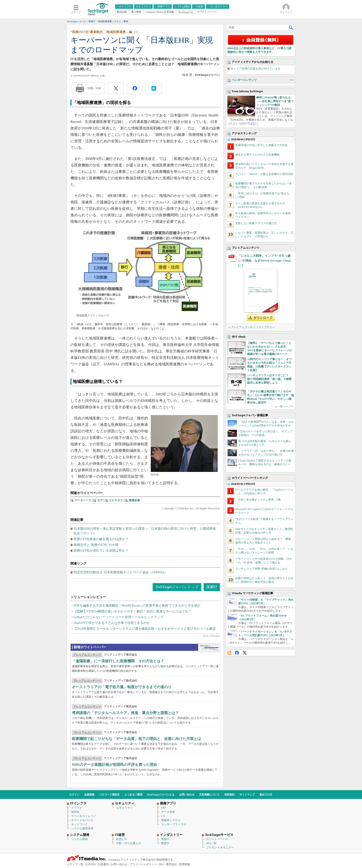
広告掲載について (209, 795)
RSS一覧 (211, 843)
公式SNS (90, 864)
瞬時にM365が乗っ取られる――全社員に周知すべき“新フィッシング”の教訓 (275, 101)
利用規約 (229, 795)
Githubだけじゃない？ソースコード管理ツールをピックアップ (119, 617)
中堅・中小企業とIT (128, 843)
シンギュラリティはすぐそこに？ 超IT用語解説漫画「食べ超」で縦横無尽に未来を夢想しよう (269, 379)
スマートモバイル (82, 820)
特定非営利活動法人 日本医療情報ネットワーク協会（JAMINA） (121, 572)
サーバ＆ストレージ (84, 816)
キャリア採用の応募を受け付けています (256, 69)
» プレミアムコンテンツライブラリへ (252, 327)
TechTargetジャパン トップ (177, 587)
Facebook (237, 653)
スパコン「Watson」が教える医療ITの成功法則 (264, 174)
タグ (100, 500)
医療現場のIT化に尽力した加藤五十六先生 (261, 145)
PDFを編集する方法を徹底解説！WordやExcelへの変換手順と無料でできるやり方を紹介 (137, 606)
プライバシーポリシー (143, 864)
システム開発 (79, 839)
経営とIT (122, 839)
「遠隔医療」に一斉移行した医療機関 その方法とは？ (118, 661)
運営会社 (172, 864)
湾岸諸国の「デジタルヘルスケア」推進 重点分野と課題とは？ (125, 713)
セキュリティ (124, 808)
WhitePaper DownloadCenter (209, 648)
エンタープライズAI (174, 824)
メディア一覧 (75, 864)
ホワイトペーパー (217, 839)
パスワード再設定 (109, 795)
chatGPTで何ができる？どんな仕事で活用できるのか (112, 623)
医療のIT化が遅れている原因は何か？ (101, 551)
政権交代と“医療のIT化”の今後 (96, 545)
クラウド (77, 808)
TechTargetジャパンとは (161, 795)
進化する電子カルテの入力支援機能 (257, 155)
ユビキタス (116, 500)
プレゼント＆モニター (220, 847)
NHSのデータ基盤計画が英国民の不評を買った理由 (114, 765)
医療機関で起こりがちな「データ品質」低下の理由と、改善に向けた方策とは (136, 739)
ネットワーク (79, 824)
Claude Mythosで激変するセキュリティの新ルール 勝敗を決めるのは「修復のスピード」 (265, 464)
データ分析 (168, 812)
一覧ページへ (286, 406)
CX (163, 816)
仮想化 (75, 812)
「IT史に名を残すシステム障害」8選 (258, 500)
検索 (291, 28)
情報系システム (171, 820)
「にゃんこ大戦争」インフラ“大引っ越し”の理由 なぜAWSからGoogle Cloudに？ (264, 261)
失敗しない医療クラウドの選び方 (256, 223)
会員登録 (89, 795)
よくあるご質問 (133, 795)
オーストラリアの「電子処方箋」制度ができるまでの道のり (122, 687)
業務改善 (134, 500)
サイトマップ (247, 795)
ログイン (74, 795)
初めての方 (266, 795)
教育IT (165, 843)
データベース (83, 500)
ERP (164, 808)
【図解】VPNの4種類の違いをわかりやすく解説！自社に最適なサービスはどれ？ (133, 611)
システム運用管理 (82, 828)
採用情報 (184, 864)
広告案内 (103, 864)
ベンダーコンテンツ (244, 80)
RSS (229, 653)
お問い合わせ (187, 795)
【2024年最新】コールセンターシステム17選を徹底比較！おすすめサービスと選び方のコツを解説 (145, 629)
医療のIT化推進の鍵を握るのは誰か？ (101, 539)
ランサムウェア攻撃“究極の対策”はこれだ (261, 569)
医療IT (212, 587)
